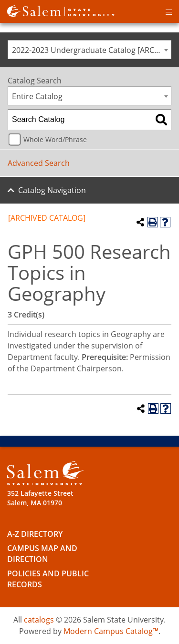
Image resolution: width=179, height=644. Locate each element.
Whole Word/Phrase (55, 139)
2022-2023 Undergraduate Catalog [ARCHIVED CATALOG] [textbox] (91, 50)
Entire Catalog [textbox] (37, 96)
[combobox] (89, 50)
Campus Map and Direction (42, 554)
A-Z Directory (35, 534)
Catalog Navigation (52, 190)
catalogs (39, 620)
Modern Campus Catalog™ (111, 631)
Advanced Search (39, 163)
